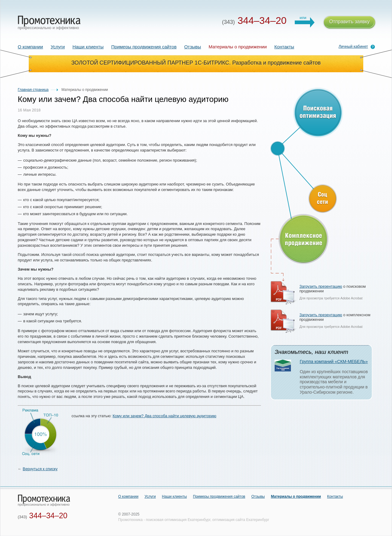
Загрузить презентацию (321, 286)
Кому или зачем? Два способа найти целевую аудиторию (164, 416)
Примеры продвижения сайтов (144, 47)
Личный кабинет (353, 46)
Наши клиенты (88, 47)
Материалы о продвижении (296, 497)
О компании (30, 47)
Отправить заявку (349, 22)
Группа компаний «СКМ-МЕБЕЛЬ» (334, 362)
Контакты (284, 47)
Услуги (58, 47)
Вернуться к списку (40, 469)
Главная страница (33, 90)
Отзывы (192, 47)
